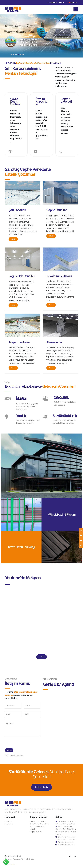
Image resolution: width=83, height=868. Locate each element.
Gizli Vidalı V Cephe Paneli (39, 824)
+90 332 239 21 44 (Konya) (66, 837)
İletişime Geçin (41, 787)
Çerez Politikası (10, 856)
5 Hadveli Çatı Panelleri (38, 821)
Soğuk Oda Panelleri (37, 826)
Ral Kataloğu (52, 2)
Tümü (13, 239)
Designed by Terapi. (11, 864)
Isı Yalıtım (33, 829)
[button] (12, 54)
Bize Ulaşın (9, 824)
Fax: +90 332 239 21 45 (64, 842)
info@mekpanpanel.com (65, 845)
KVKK (19, 856)
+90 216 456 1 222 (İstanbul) (66, 839)
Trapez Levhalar (36, 832)
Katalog (61, 2)
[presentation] (21, 743)
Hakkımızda (9, 821)
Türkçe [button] (73, 2)
